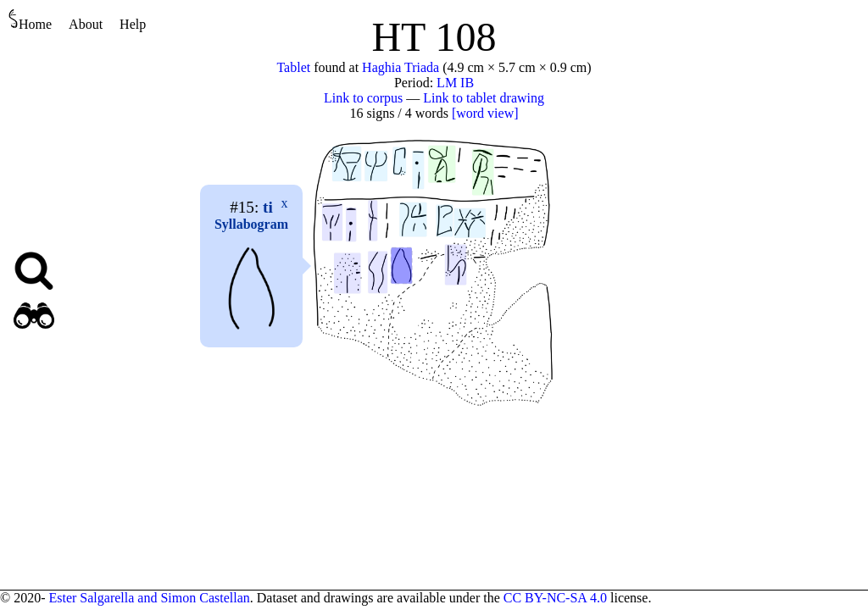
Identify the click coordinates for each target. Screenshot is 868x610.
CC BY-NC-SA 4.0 (555, 598)
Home (30, 20)
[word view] (485, 113)
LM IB (455, 83)
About (86, 24)
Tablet (293, 67)
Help (133, 24)
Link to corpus (363, 98)
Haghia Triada (401, 67)
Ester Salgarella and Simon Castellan (149, 598)
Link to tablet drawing (484, 98)
